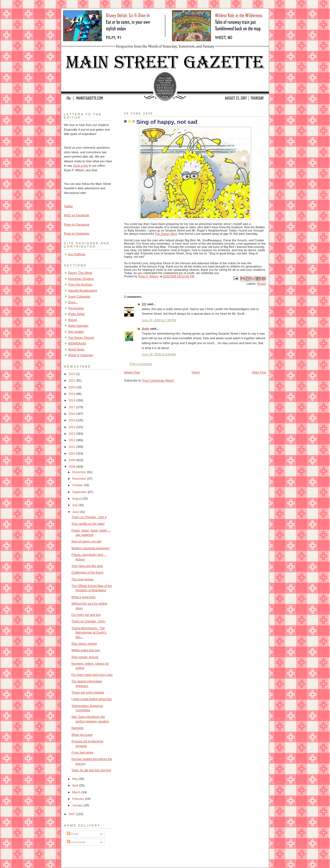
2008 (72, 467)
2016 (72, 414)
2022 (72, 374)
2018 (72, 400)
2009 (72, 460)
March (77, 792)
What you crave (82, 735)
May (75, 779)
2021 (72, 380)
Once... (73, 302)
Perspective (76, 308)
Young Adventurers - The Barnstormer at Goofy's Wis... (89, 633)
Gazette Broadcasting (82, 290)
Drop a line (81, 166)
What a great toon (84, 597)
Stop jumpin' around (85, 657)
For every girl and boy (86, 615)
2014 (72, 427)
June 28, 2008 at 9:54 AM (159, 354)
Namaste (78, 728)
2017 (72, 407)
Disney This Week (80, 273)
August (77, 498)
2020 (72, 387)
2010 (72, 453)
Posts (73, 834)
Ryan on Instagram (77, 233)
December (79, 472)
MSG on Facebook (76, 215)
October (78, 485)
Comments (76, 842)
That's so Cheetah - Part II (89, 517)
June (76, 512)
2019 (72, 394)
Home (196, 372)
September (80, 492)
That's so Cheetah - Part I (89, 621)
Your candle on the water (88, 524)
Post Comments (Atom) (158, 380)
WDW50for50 (77, 343)
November (79, 479)
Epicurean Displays (81, 279)
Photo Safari (76, 314)
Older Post (259, 372)
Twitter (68, 206)
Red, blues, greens (84, 644)
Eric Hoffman (77, 254)
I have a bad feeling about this (92, 699)
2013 (72, 434)
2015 (72, 420)
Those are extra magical (88, 692)
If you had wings (82, 752)
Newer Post (132, 372)
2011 (72, 447)
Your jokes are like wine (87, 566)
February (79, 799)
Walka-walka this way (86, 650)
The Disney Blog (166, 234)
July (75, 505)
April (76, 785)
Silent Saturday (78, 326)
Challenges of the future (88, 572)
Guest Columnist (79, 296)
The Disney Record (81, 338)
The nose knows (82, 579)
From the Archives (80, 284)
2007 (72, 814)
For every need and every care (92, 675)
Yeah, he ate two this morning (91, 770)
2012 (72, 440)
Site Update (76, 332)
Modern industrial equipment (91, 548)
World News (76, 349)
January (78, 805)
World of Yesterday (81, 355)
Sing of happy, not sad (86, 541)
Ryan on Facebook (77, 224)
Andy (146, 329)
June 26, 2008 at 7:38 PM (159, 320)
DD (144, 304)
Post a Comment (141, 364)
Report (262, 284)
